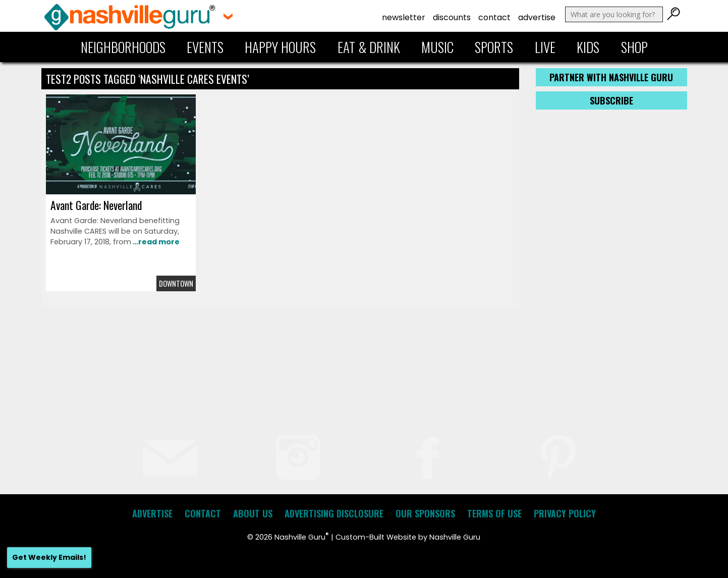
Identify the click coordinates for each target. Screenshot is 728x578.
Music (437, 47)
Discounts (452, 17)
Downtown (176, 283)
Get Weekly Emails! (49, 557)
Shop (634, 47)
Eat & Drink (369, 47)
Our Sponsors (425, 513)
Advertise (537, 17)
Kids (588, 47)
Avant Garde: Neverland (96, 205)
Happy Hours (280, 47)
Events (205, 47)
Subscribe (611, 100)
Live (545, 47)
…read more (155, 242)
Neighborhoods (123, 47)
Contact (494, 17)
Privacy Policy (565, 513)
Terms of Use (494, 513)
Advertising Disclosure (334, 513)
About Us (253, 513)
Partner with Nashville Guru (611, 77)
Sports (494, 47)
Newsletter (404, 17)
